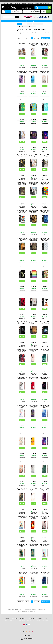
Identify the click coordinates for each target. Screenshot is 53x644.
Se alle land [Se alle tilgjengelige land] (27, 628)
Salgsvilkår (45, 621)
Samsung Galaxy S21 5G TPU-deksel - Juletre (33, 545)
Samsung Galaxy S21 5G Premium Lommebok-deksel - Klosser (45, 184)
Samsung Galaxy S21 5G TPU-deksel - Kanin (45, 545)
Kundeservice (13, 3)
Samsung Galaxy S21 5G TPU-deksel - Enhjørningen (22, 406)
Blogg (46, 619)
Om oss (19, 3)
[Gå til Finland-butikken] (29, 625)
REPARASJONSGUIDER (39, 3)
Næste (38, 38)
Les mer (22, 34)
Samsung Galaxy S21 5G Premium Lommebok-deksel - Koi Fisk (22, 211)
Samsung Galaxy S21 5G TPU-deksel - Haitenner (22, 517)
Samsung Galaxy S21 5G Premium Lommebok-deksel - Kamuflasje (22, 184)
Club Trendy (24, 3)
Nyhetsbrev (31, 3)
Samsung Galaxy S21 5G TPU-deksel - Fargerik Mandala (33, 406)
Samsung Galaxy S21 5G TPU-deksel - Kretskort (45, 573)
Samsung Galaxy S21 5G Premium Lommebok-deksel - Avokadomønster (22, 100)
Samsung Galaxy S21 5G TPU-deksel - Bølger (45, 350)
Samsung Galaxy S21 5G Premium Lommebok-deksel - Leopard (33, 211)
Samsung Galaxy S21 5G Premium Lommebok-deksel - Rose (22, 295)
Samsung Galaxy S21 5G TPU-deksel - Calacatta (22, 378)
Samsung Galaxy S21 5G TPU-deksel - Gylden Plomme (45, 490)
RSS (6, 621)
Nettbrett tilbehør (25, 12)
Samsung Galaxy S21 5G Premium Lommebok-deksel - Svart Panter (22, 323)
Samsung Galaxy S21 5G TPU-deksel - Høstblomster (45, 518)
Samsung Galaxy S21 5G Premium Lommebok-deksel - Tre (33, 323)
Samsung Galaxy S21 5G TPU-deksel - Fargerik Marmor (45, 406)
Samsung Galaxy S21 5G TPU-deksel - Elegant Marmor (33, 44)
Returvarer (6, 3)
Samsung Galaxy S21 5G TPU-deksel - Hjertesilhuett (33, 518)
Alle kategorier (7, 12)
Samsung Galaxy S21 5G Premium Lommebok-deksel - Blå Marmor (45, 100)
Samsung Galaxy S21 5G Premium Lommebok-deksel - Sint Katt (33, 295)
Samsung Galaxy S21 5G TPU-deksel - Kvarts (45, 72)
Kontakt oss (48, 3)
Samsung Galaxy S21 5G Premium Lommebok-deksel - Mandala (33, 239)
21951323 (43, 609)
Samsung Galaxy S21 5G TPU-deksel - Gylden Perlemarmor (33, 490)
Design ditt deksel (22, 43)
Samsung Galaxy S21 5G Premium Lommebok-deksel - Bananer (33, 100)
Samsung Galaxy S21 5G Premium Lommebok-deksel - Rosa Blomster (45, 267)
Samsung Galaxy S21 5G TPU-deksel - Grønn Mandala (45, 462)
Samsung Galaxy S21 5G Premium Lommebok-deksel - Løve (22, 239)
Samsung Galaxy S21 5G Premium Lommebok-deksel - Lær (45, 211)
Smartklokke (38, 12)
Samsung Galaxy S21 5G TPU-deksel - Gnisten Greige (33, 462)
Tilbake (20, 24)
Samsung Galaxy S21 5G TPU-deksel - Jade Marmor (22, 545)
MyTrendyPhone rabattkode (34, 621)
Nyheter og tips (21, 621)
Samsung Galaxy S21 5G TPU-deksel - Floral (22, 434)
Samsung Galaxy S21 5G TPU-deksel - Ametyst (22, 72)
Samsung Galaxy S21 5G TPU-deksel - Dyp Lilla (45, 378)
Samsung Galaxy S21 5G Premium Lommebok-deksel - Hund (33, 156)
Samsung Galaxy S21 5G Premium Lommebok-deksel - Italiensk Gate (45, 156)
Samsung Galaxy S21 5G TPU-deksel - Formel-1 (33, 434)
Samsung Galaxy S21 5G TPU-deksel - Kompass (33, 573)
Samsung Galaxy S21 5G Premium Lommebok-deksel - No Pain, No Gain (22, 267)
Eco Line (48, 12)
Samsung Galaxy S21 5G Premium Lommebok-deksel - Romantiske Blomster (45, 44)
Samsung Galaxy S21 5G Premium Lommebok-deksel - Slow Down (45, 295)
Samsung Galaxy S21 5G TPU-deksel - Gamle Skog (22, 462)
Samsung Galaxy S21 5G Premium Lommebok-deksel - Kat (33, 184)
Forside (7, 619)
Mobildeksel (14, 12)
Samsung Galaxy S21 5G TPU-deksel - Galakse (45, 434)
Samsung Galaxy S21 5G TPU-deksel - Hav (33, 72)
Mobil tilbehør (19, 12)
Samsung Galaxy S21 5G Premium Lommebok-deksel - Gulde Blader (22, 156)
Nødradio (32, 12)
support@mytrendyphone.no (30, 609)
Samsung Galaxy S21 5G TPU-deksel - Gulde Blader (22, 490)
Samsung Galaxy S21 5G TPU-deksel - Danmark (33, 378)
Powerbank (43, 12)
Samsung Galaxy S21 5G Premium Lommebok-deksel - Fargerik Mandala (33, 128)
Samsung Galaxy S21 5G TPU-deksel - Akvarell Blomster (33, 351)
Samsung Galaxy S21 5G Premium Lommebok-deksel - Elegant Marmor (22, 128)
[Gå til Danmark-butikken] (24, 625)
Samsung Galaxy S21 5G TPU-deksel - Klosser (22, 573)
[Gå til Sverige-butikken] (26, 625)
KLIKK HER (36, 1)
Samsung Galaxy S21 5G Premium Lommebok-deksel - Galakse (45, 128)
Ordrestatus (23, 619)
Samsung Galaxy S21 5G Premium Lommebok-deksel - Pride (33, 267)
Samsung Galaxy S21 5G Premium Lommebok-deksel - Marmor (45, 239)
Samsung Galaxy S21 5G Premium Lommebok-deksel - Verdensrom (45, 323)
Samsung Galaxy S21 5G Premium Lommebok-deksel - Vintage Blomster (22, 351)
